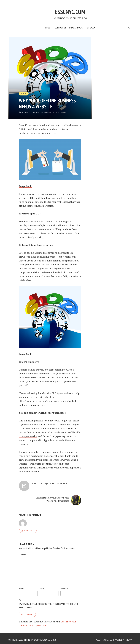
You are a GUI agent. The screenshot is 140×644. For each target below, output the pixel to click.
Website (64, 585)
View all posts (29, 528)
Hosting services (39, 377)
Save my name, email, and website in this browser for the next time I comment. (49, 603)
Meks (35, 637)
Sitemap (91, 28)
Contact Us (60, 28)
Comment (24, 551)
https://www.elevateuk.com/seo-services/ (41, 401)
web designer (69, 264)
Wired (69, 370)
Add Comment (62, 113)
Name (22, 585)
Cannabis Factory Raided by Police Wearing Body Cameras (69, 491)
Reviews (24, 94)
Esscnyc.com (70, 10)
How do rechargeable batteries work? (39, 490)
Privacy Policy (76, 28)
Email (43, 585)
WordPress (53, 637)
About (48, 28)
